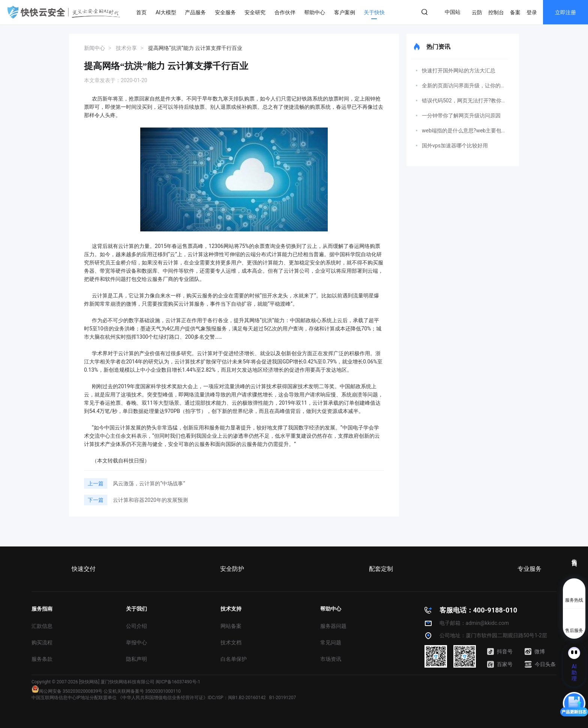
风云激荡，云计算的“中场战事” (149, 483)
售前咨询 (574, 556)
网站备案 (231, 626)
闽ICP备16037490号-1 (178, 682)
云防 (477, 12)
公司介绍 (136, 626)
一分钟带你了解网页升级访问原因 (461, 116)
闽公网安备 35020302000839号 (67, 691)
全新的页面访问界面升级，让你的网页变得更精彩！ (482, 86)
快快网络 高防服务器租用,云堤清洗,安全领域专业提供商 (64, 12)
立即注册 (565, 12)
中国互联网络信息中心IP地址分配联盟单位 (74, 698)
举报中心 (136, 642)
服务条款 (42, 659)
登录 (532, 12)
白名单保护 (234, 659)
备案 (515, 12)
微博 (535, 651)
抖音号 (500, 651)
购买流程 (42, 642)
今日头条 (540, 664)
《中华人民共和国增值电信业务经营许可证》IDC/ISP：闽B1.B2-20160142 (192, 698)
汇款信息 (42, 626)
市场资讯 (331, 659)
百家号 (500, 664)
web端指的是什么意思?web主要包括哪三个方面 (477, 131)
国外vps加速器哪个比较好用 (455, 146)
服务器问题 (333, 626)
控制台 (496, 12)
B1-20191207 (283, 698)
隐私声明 (136, 659)
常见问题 (331, 642)
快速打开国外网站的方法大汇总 (459, 71)
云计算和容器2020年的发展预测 (150, 500)
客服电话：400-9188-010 (478, 610)
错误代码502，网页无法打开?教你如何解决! (473, 101)
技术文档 (231, 642)
